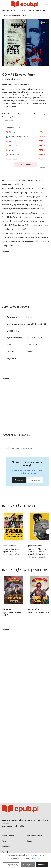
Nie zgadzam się (11, 865)
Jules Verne (6, 609)
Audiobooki (26, 10)
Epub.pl (6, 10)
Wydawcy (6, 846)
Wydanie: (11, 358)
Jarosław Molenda (15, 79)
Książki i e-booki (8, 836)
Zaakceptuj (42, 865)
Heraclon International (21, 84)
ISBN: (9, 345)
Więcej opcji (37, 858)
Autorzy (5, 841)
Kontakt (5, 852)
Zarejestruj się (35, 480)
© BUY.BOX (42, 168)
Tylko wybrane (28, 865)
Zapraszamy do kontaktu (13, 826)
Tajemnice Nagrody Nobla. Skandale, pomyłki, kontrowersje (38, 552)
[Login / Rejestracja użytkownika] (47, 4)
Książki (15, 10)
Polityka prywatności (35, 836)
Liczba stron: (13, 331)
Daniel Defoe (34, 609)
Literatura (40, 10)
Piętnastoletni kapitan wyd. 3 (12, 614)
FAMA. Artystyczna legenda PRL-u (11, 550)
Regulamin (31, 841)
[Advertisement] (26, 278)
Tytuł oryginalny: (15, 338)
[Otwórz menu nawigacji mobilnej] (4, 4)
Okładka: (11, 352)
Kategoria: (12, 317)
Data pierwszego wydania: (20, 324)
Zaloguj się (19, 480)
